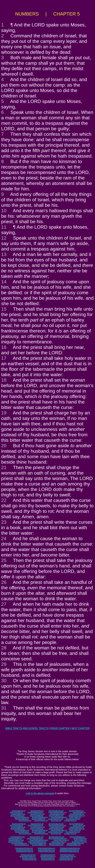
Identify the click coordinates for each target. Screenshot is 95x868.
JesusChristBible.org (38, 819)
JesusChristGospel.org (56, 819)
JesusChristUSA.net (16, 825)
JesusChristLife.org (25, 821)
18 (4, 380)
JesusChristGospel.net (56, 832)
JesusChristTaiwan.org (22, 817)
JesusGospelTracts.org (48, 856)
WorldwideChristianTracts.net (69, 851)
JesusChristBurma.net (56, 829)
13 (4, 254)
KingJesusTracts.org (48, 858)
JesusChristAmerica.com (35, 838)
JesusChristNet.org (79, 812)
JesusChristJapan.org (77, 814)
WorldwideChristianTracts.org (69, 850)
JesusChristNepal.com (16, 842)
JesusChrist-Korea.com (61, 840)
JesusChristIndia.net (37, 829)
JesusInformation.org (41, 821)
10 (4, 211)
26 (4, 582)
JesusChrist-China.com (79, 842)
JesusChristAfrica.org (18, 814)
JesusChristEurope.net (56, 824)
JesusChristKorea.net (57, 827)
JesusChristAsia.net (37, 824)
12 (4, 238)
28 (4, 648)
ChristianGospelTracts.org (25, 850)
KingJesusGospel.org (73, 819)
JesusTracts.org (56, 821)
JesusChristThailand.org (40, 817)
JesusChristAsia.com (37, 837)
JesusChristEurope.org (56, 811)
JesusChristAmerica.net (35, 825)
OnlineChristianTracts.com (46, 848)
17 (4, 358)
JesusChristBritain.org (76, 811)
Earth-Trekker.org (75, 817)
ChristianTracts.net (70, 834)
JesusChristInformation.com (58, 838)
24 (4, 538)
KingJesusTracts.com (29, 858)
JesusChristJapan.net (77, 827)
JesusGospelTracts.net (68, 856)
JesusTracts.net (56, 834)
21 (4, 467)
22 (4, 500)
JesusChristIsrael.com (17, 837)
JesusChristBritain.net (76, 824)
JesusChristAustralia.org (59, 817)
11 (4, 227)
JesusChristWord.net (22, 832)
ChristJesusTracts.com (28, 855)
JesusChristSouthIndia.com (37, 842)
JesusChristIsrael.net (19, 824)
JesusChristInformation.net (57, 825)
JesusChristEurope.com (56, 837)
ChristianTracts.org (70, 821)
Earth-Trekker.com (80, 840)
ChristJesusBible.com (73, 845)
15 (4, 309)
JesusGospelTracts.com (27, 856)
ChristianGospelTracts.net (25, 851)
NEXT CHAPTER (81, 728)
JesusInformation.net (41, 834)
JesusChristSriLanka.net (77, 829)
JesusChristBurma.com (16, 840)
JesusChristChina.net (38, 827)
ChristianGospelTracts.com (24, 848)
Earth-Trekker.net (75, 830)
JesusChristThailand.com (38, 843)
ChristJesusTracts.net (67, 855)
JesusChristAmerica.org (35, 812)
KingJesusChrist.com (29, 860)
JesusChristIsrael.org (18, 811)
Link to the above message (40, 793)
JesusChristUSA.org (16, 812)
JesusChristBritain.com (77, 837)
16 (4, 347)
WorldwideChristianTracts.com (70, 848)
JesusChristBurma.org (56, 816)
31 (4, 708)
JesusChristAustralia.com (75, 843)
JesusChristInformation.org (57, 812)
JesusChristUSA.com (15, 838)
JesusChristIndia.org (36, 816)
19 (4, 413)
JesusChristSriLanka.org (77, 816)
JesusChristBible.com (39, 845)
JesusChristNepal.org (17, 816)
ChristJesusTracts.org (48, 855)
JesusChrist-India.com (59, 842)
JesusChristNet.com (80, 838)
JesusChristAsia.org (37, 811)
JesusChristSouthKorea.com (39, 840)
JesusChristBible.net (38, 832)
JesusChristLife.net (79, 825)
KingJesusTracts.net (66, 858)
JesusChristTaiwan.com (19, 843)
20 (4, 446)
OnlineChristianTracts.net (46, 851)
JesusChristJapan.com (57, 843)
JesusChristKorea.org (57, 814)
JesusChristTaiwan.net (22, 830)
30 (4, 681)
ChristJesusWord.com (56, 845)
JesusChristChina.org (38, 814)
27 (4, 604)
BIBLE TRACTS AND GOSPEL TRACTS (27, 728)
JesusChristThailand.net (40, 830)
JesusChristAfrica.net (18, 827)
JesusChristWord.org (22, 819)
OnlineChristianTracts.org (46, 850)
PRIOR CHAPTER (60, 728)
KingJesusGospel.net (73, 832)
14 (4, 282)
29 (4, 664)
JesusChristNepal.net (18, 829)
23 (4, 522)
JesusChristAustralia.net (59, 830)
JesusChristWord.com (22, 845)
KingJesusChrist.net (66, 860)
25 (4, 560)
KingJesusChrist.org (48, 860)
